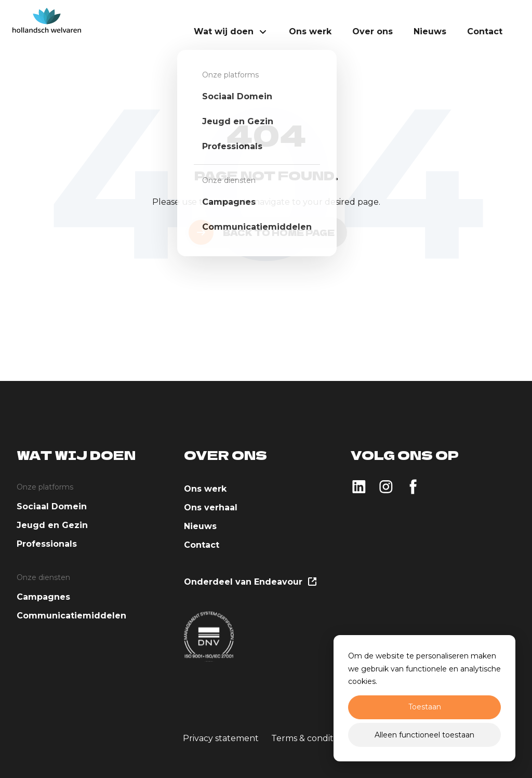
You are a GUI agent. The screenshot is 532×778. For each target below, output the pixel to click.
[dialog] (424, 698)
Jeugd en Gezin (52, 525)
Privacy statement (221, 738)
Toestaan (425, 707)
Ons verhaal (211, 507)
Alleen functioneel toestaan (424, 735)
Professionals (47, 544)
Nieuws (430, 31)
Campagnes (43, 597)
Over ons (373, 31)
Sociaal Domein (52, 506)
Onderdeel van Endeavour (250, 582)
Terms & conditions (310, 738)
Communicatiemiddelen (71, 616)
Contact (485, 31)
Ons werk (310, 31)
